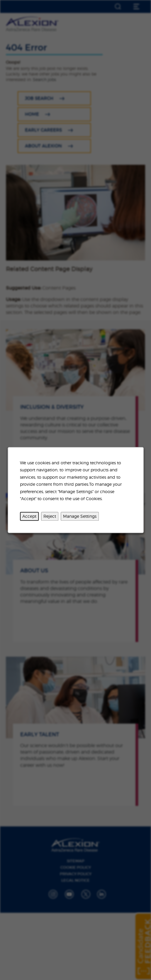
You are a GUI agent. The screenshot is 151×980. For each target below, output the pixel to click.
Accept (29, 516)
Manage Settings (80, 516)
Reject (50, 516)
